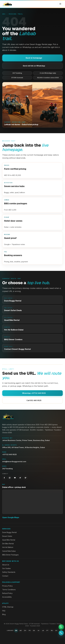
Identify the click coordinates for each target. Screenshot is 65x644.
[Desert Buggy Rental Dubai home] (7, 4)
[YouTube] (15, 478)
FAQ (4, 611)
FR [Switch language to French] (30, 631)
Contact (5, 576)
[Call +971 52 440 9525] (61, 633)
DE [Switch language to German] (34, 631)
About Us (6, 565)
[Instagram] (10, 478)
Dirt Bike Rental (8, 544)
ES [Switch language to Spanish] (56, 631)
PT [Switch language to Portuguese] (47, 631)
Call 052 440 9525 (33, 400)
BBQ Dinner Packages (10, 555)
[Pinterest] (25, 478)
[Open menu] (60, 4)
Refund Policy (7, 593)
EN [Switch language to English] (16, 631)
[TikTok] (20, 478)
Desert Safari (7, 536)
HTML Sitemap (8, 607)
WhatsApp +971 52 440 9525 (32, 393)
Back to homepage (32, 58)
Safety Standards (9, 572)
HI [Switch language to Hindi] (38, 631)
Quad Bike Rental (9, 540)
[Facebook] (4, 478)
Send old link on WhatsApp (32, 66)
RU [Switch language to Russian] (52, 631)
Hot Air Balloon (8, 547)
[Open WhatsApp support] (61, 627)
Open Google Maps (11, 517)
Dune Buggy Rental (9, 532)
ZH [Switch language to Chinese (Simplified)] (25, 631)
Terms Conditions (9, 590)
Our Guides (6, 568)
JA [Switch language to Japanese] (43, 631)
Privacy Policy (7, 586)
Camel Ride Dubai (9, 551)
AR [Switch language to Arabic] (21, 631)
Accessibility (7, 597)
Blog (4, 614)
